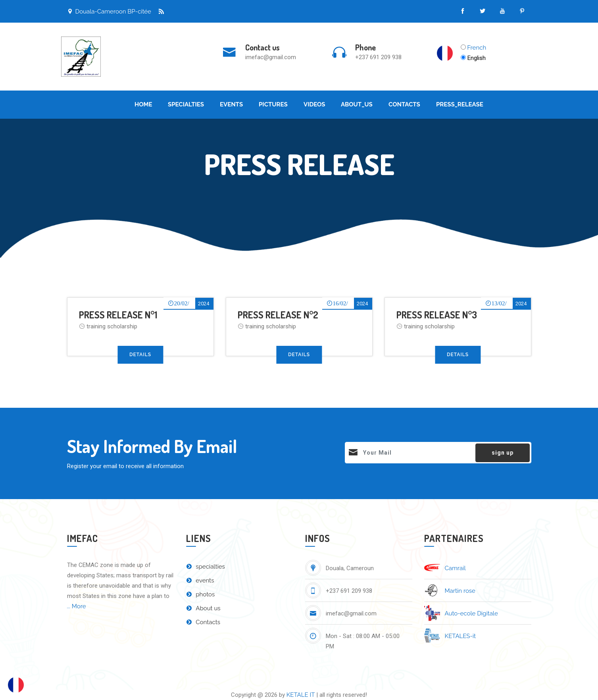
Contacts (404, 104)
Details (140, 355)
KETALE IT (301, 695)
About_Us (357, 104)
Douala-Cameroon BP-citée (109, 12)
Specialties (186, 104)
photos (201, 594)
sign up (503, 453)
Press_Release (460, 104)
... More (77, 606)
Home (143, 104)
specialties (206, 567)
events (200, 580)
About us (203, 608)
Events (231, 104)
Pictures (273, 104)
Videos (314, 104)
